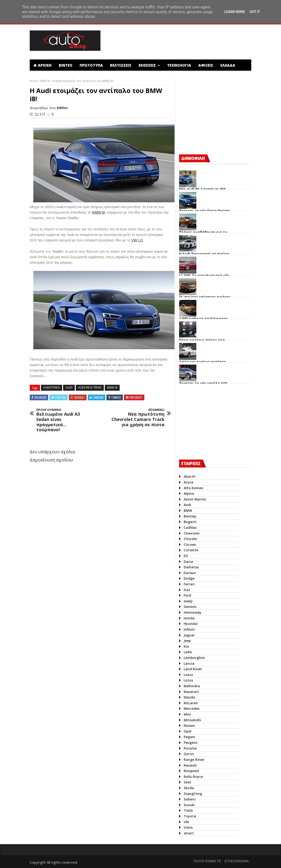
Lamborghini (194, 658)
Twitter (60, 397)
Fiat (187, 590)
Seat (187, 782)
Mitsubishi (192, 720)
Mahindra (192, 686)
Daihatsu (191, 567)
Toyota (190, 816)
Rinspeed (191, 771)
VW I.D (137, 240)
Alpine (189, 493)
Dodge (189, 578)
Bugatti (190, 522)
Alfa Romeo (193, 488)
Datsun (190, 573)
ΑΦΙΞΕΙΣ (206, 65)
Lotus (188, 680)
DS (186, 556)
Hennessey (193, 612)
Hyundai (191, 624)
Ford (187, 595)
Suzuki (189, 805)
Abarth (190, 476)
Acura (188, 482)
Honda (189, 618)
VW (186, 822)
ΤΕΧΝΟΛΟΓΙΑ (179, 65)
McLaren (191, 703)
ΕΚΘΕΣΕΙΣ (148, 65)
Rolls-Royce (193, 777)
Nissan (189, 725)
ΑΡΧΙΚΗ (42, 65)
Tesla (188, 810)
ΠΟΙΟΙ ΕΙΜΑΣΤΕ (207, 861)
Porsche (190, 748)
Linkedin (98, 397)
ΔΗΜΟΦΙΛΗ (193, 158)
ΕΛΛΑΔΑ (228, 65)
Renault (190, 765)
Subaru (190, 799)
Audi (69, 388)
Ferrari (189, 584)
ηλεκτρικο (52, 388)
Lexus (188, 675)
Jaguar (189, 635)
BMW (188, 510)
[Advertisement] (191, 41)
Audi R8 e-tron (90, 388)
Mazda (189, 697)
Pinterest (136, 397)
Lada (188, 652)
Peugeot (191, 743)
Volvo (188, 827)
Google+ (79, 397)
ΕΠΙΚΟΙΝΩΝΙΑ (237, 861)
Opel (187, 731)
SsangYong (193, 794)
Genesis (190, 607)
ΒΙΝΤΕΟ (66, 65)
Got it (255, 12)
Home (34, 81)
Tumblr (116, 397)
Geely (188, 601)
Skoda (189, 788)
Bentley (190, 516)
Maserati (191, 692)
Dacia (188, 562)
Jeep (187, 641)
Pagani (189, 737)
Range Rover (194, 760)
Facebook (40, 397)
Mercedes (192, 708)
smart (189, 833)
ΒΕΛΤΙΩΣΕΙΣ (121, 65)
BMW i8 (46, 81)
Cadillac (190, 527)
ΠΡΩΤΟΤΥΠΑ (91, 65)
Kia (186, 646)
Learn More (234, 12)
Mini (187, 714)
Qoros (189, 754)
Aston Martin (195, 499)
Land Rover (193, 669)
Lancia (189, 663)
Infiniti (189, 629)
